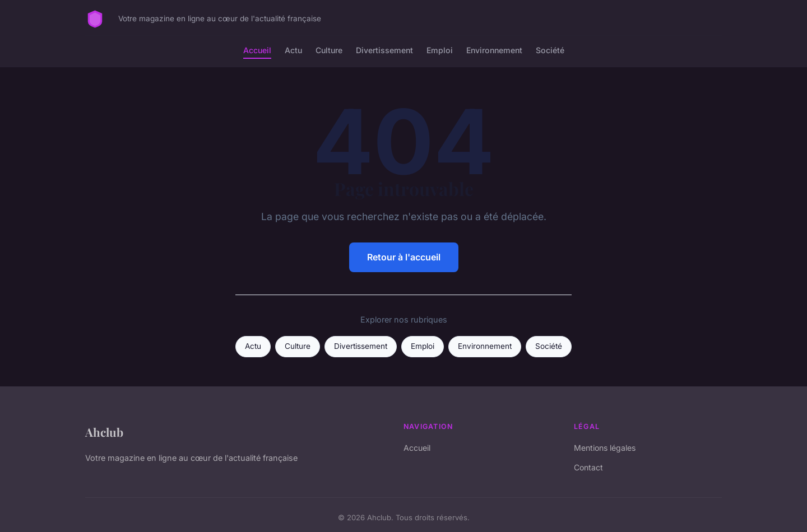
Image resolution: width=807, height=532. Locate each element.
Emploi (440, 50)
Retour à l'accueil (404, 257)
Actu (293, 50)
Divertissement (384, 50)
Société (550, 50)
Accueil (257, 50)
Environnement (494, 50)
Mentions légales (605, 448)
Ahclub (104, 432)
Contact (588, 467)
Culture (329, 50)
